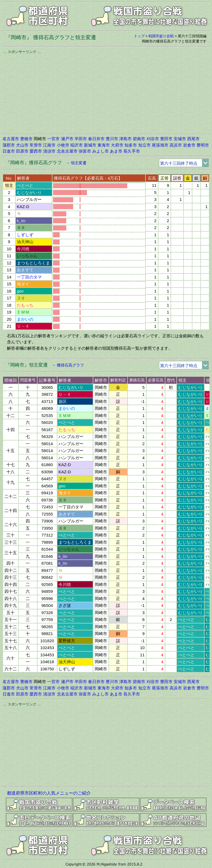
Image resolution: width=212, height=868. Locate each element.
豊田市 (166, 139)
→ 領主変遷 (76, 163)
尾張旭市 (160, 145)
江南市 (49, 145)
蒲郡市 (9, 145)
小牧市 (63, 145)
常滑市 (36, 145)
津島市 (125, 139)
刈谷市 (153, 139)
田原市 (22, 151)
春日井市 (96, 139)
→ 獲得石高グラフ (68, 365)
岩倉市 (189, 145)
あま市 (116, 151)
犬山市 (22, 145)
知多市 (131, 145)
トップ (139, 36)
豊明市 (203, 145)
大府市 (117, 145)
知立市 (145, 145)
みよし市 (100, 151)
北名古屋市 (67, 151)
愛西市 (36, 151)
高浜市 (176, 145)
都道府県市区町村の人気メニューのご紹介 (49, 793)
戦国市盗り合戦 (161, 36)
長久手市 (132, 151)
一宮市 (53, 139)
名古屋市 (11, 139)
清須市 (49, 151)
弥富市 (85, 151)
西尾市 (193, 139)
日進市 (9, 151)
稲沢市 (77, 145)
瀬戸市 (67, 139)
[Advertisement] (106, 93)
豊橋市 (26, 139)
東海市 (104, 145)
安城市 (180, 139)
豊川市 (112, 139)
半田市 (81, 139)
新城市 (90, 145)
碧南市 (139, 139)
